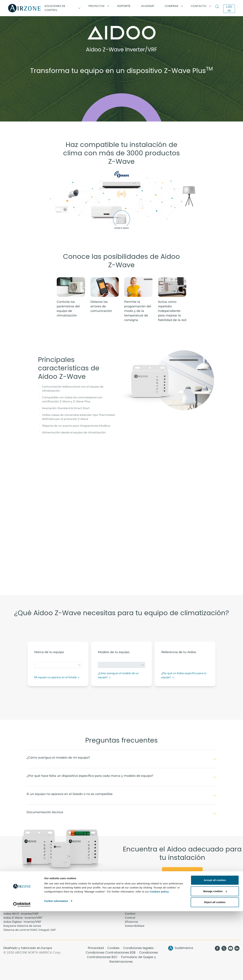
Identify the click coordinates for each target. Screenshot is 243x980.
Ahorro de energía (137, 910)
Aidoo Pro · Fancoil (16, 906)
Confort (130, 914)
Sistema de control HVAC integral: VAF (30, 930)
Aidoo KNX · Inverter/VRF (21, 910)
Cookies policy (159, 960)
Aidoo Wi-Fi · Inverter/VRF (21, 914)
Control (130, 918)
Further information (56, 970)
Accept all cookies (215, 949)
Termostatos (194, 902)
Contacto (131, 906)
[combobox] (58, 665)
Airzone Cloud (195, 906)
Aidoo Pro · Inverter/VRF (20, 902)
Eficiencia (131, 922)
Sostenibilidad (135, 926)
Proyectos (71, 906)
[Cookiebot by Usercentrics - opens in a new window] (22, 973)
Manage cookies (215, 960)
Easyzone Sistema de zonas (22, 926)
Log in (229, 9)
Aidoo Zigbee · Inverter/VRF (22, 922)
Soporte (124, 6)
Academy (71, 902)
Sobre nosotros (135, 902)
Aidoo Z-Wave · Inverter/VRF (23, 918)
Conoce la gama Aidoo (182, 872)
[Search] (218, 7)
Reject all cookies (215, 971)
